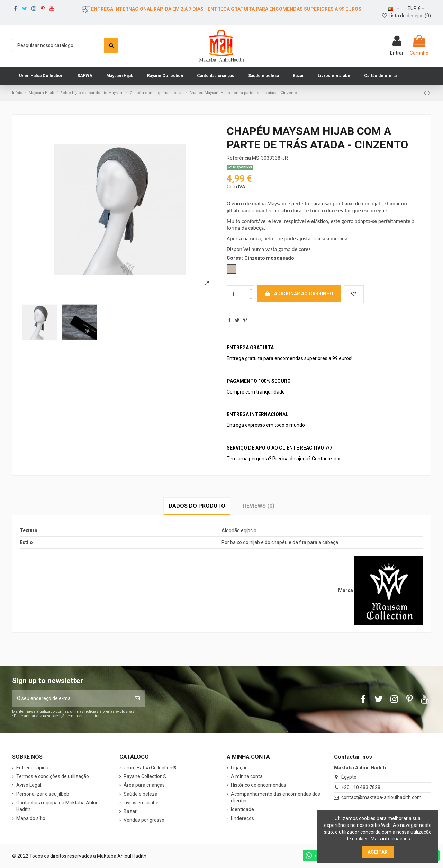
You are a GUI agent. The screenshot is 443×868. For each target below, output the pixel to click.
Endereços (242, 818)
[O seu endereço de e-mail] (71, 698)
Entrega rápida (32, 768)
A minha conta (247, 776)
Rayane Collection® (145, 776)
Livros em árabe (141, 803)
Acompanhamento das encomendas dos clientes (275, 797)
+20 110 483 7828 (361, 787)
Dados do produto (197, 506)
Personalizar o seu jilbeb (43, 794)
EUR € (416, 8)
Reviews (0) (259, 506)
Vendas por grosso (144, 820)
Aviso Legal (29, 785)
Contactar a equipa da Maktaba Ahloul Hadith (58, 806)
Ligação (239, 768)
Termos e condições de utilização (53, 776)
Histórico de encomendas (259, 785)
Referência (239, 158)
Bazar (130, 811)
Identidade (242, 809)
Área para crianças (144, 785)
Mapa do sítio (31, 818)
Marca (346, 590)
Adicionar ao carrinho (299, 294)
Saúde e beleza (141, 794)
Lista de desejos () (406, 16)
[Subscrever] (137, 698)
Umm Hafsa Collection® (150, 768)
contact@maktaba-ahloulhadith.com (381, 797)
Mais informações (390, 839)
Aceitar (378, 852)
